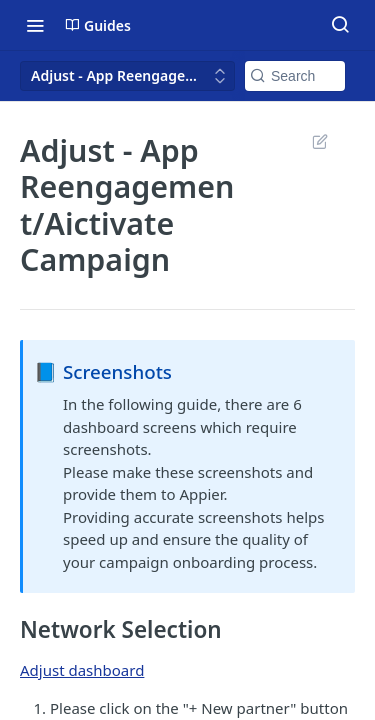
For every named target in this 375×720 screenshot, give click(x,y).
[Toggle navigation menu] (35, 25)
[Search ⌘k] (340, 25)
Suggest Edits (319, 141)
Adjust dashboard (82, 670)
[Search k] (295, 76)
